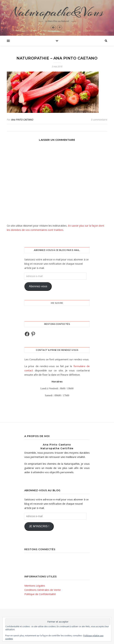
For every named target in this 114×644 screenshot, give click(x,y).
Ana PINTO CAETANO (22, 120)
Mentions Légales (35, 586)
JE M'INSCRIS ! (39, 526)
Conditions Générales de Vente (43, 590)
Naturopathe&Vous (57, 12)
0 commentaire (99, 120)
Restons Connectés (40, 549)
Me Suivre (57, 303)
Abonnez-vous (38, 286)
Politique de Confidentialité (40, 594)
